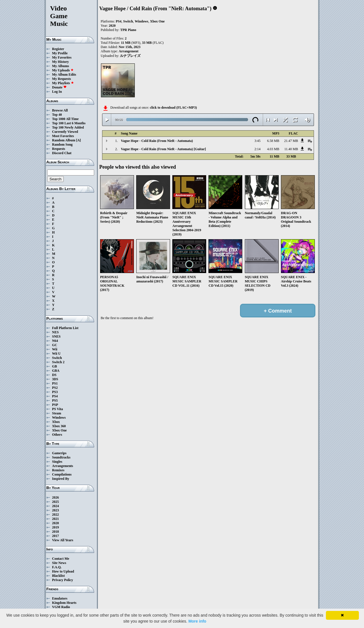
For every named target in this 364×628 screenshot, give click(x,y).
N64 (55, 341)
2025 (55, 502)
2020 (55, 523)
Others (57, 435)
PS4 (55, 396)
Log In (57, 92)
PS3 (55, 392)
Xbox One (59, 430)
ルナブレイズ (130, 56)
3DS (55, 379)
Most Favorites (63, 136)
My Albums (61, 66)
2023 (55, 510)
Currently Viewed (65, 132)
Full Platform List (65, 328)
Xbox (56, 422)
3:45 (258, 141)
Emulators (60, 598)
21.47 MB (291, 141)
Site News (59, 563)
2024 (55, 506)
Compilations (62, 474)
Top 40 (57, 115)
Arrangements (63, 466)
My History (60, 62)
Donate (59, 87)
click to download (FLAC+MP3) (173, 108)
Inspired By (61, 479)
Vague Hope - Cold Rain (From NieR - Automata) (157, 141)
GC (55, 345)
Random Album (64, 140)
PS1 (55, 383)
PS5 (55, 400)
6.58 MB (273, 141)
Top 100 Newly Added (68, 127)
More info (197, 621)
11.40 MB (291, 149)
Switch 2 (58, 362)
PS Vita (57, 409)
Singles (57, 462)
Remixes (58, 470)
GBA (56, 371)
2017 (55, 536)
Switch (57, 358)
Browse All (60, 110)
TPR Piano (128, 30)
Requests (59, 149)
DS (54, 375)
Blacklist (58, 576)
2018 (55, 532)
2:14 (258, 149)
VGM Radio (61, 607)
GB (54, 366)
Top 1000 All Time (65, 119)
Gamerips (59, 453)
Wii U (56, 354)
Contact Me (61, 559)
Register (58, 49)
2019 (55, 527)
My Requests (61, 79)
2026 (55, 497)
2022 (55, 515)
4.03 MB (273, 149)
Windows (59, 418)
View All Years (63, 540)
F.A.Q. (57, 567)
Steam (57, 413)
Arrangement (128, 51)
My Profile (60, 53)
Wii (55, 349)
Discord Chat (62, 153)
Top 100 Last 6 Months (69, 123)
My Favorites (62, 57)
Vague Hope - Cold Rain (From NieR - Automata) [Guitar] (163, 149)
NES (55, 332)
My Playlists (63, 83)
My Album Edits (64, 75)
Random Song (62, 144)
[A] (79, 140)
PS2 (55, 388)
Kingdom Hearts (64, 603)
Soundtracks (61, 457)
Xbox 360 (59, 426)
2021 (55, 519)
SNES (56, 336)
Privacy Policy (63, 580)
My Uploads (63, 70)
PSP (55, 405)
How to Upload (63, 571)
